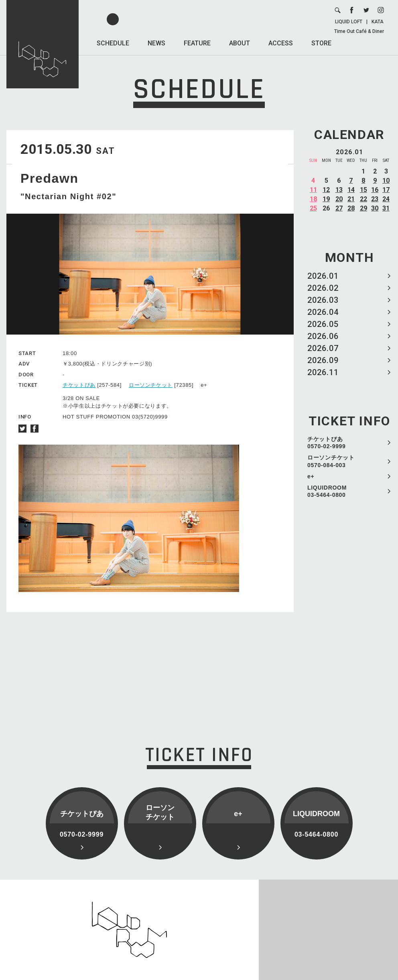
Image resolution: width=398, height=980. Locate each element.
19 (326, 199)
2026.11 (323, 372)
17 (386, 190)
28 (351, 208)
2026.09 (323, 360)
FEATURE (197, 43)
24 (386, 199)
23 (375, 199)
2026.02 (323, 288)
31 (386, 208)
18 (313, 199)
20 (339, 199)
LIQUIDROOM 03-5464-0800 (327, 491)
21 (351, 199)
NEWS (156, 43)
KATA (378, 22)
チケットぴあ (79, 385)
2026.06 (323, 336)
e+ (311, 476)
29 (363, 208)
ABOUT (240, 43)
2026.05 (323, 324)
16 (375, 190)
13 (339, 190)
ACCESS (281, 43)
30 (375, 208)
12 (326, 190)
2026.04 (323, 312)
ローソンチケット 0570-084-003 (331, 461)
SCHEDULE (113, 43)
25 (313, 208)
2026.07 (323, 348)
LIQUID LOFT (349, 22)
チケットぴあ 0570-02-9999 (327, 443)
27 (339, 208)
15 (363, 190)
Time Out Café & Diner (359, 31)
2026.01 (323, 276)
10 (386, 181)
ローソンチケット (151, 385)
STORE (321, 43)
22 (363, 199)
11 (313, 190)
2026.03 (323, 300)
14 (351, 190)
